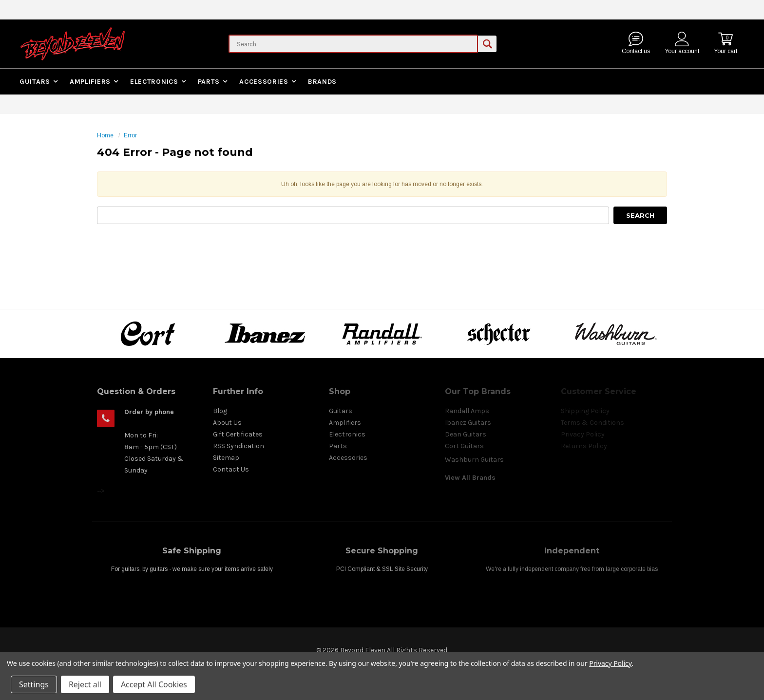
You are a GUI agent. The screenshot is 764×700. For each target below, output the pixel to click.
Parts (209, 82)
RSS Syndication (239, 446)
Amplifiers (90, 82)
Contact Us (231, 469)
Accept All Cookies (154, 684)
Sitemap (226, 458)
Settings (34, 684)
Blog (220, 411)
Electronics (154, 82)
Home (105, 135)
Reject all (85, 684)
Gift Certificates (238, 434)
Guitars (35, 82)
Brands (322, 82)
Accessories (264, 82)
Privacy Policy (610, 663)
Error (130, 135)
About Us (227, 423)
